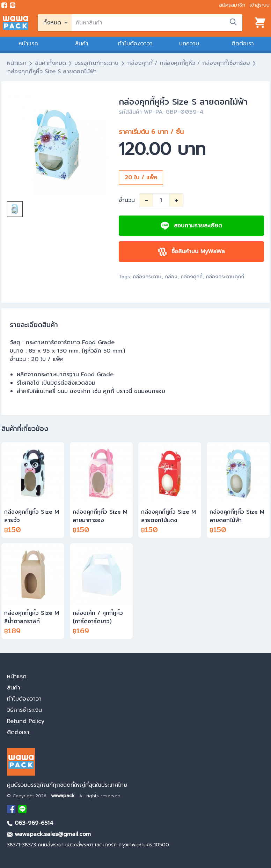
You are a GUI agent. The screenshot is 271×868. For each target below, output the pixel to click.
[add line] (13, 5)
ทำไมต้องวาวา (135, 44)
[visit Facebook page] (4, 5)
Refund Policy (26, 721)
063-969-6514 (30, 823)
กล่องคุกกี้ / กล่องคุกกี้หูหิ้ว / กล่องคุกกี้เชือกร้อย (189, 63)
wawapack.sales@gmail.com (49, 834)
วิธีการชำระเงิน (24, 710)
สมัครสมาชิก (232, 5)
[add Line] (22, 809)
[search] (157, 23)
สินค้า (82, 44)
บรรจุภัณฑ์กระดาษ (97, 63)
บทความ (189, 44)
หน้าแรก (28, 44)
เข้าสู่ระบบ (260, 5)
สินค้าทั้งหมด (50, 63)
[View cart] (260, 23)
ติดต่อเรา (243, 44)
